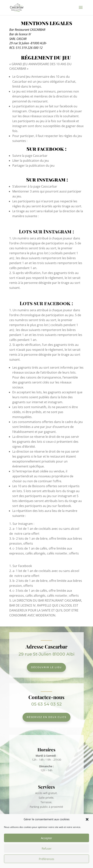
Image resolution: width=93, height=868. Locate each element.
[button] (87, 819)
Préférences (46, 859)
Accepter (46, 838)
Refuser (47, 848)
